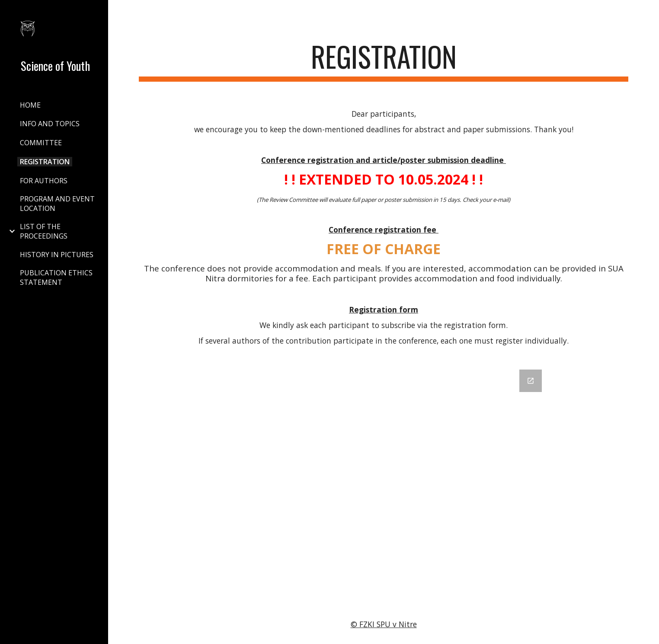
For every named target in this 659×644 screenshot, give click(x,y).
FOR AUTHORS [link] (44, 181)
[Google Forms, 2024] (384, 482)
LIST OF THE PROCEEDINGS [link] (44, 231)
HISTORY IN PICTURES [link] (57, 255)
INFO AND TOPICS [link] (50, 124)
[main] (384, 61)
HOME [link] (30, 105)
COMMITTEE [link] (41, 143)
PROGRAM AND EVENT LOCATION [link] (57, 204)
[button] (649, 12)
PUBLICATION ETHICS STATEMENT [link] (56, 277)
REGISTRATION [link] (45, 162)
